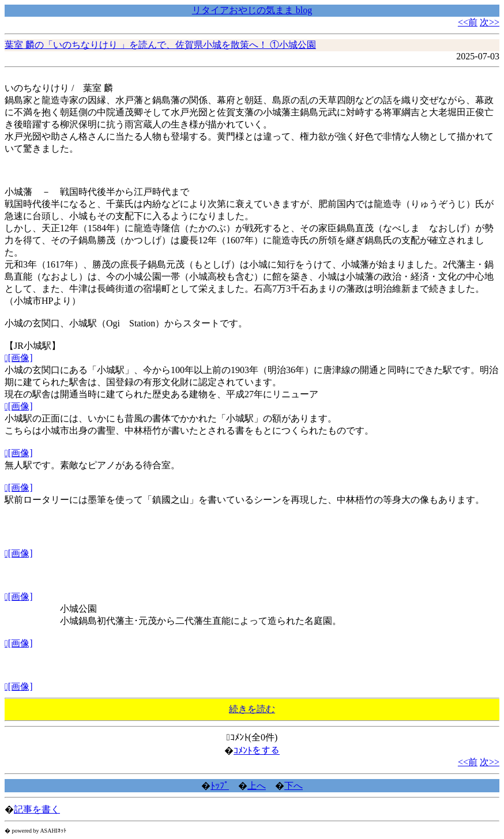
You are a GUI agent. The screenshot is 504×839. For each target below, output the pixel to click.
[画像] (19, 358)
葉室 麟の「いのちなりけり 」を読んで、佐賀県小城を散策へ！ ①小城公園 (160, 45)
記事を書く (37, 809)
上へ (257, 786)
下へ (294, 786)
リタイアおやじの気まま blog (252, 10)
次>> (490, 22)
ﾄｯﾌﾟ (220, 786)
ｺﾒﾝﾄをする (257, 750)
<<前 (468, 22)
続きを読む (252, 709)
